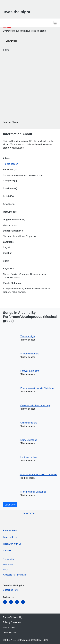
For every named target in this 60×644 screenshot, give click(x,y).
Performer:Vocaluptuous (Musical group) (26, 31)
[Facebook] (11, 50)
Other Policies (10, 633)
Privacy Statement (12, 622)
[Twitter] (13, 50)
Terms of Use (10, 628)
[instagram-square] (18, 604)
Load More (10, 505)
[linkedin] (6, 604)
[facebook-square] (12, 604)
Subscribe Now (11, 590)
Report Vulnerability (13, 617)
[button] (50, 23)
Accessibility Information (15, 575)
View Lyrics (10, 41)
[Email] (15, 50)
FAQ (5, 570)
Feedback (9, 565)
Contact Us (9, 559)
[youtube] (24, 604)
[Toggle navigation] (55, 23)
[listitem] (10, 531)
